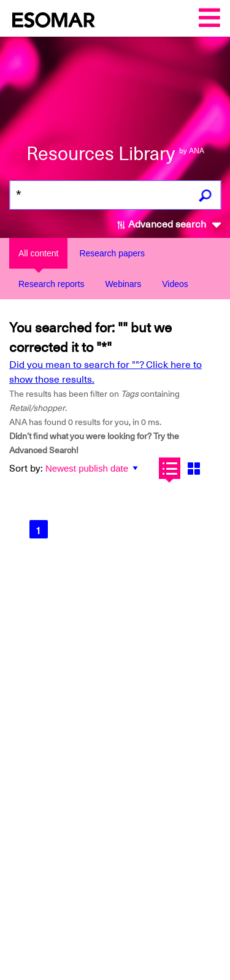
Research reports (51, 284)
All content (38, 253)
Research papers (112, 253)
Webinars (123, 284)
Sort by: (26, 469)
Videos (175, 284)
